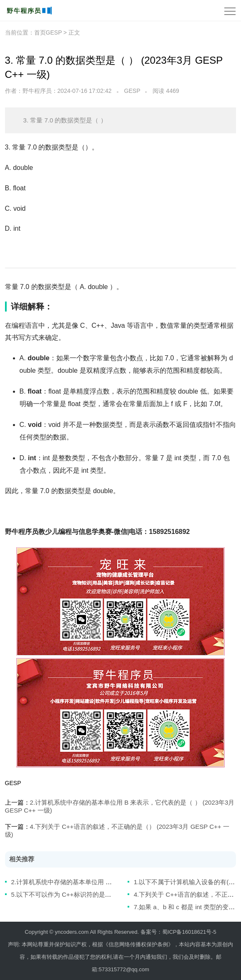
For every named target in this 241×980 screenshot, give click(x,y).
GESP (132, 91)
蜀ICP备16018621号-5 (189, 932)
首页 (40, 32)
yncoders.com (72, 932)
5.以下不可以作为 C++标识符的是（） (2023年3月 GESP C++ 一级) (106, 894)
